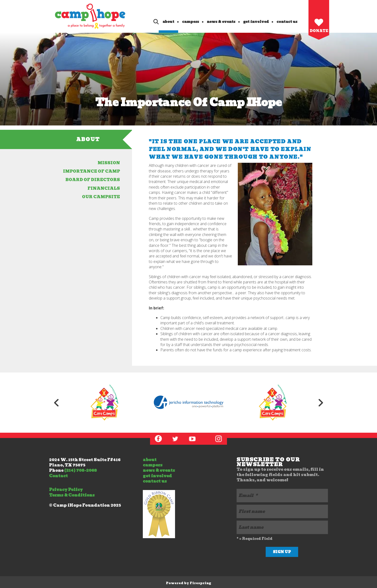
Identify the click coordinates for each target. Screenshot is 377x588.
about (168, 22)
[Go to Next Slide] (320, 403)
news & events (221, 22)
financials (104, 188)
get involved (256, 22)
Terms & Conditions (72, 495)
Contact (58, 476)
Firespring (200, 583)
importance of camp (91, 171)
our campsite (101, 197)
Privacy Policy (66, 490)
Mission (109, 163)
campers (191, 22)
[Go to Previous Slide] (57, 403)
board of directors (93, 180)
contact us (287, 22)
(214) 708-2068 (81, 470)
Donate (319, 31)
